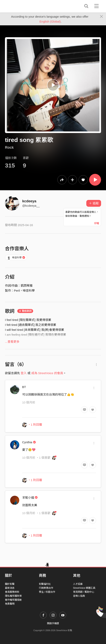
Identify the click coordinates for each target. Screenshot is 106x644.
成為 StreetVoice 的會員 (47, 373)
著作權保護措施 (13, 600)
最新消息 (10, 588)
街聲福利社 (45, 584)
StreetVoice (21, 6)
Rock (9, 147)
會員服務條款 (12, 592)
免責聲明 (10, 604)
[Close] (102, 17)
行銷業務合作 (46, 588)
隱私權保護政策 (13, 596)
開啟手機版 (53, 623)
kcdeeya (29, 201)
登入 (24, 373)
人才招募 (78, 584)
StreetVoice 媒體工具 (84, 588)
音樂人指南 (79, 596)
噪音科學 (16, 258)
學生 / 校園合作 (47, 592)
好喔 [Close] (97, 223)
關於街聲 (10, 584)
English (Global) (50, 21)
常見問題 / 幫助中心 (84, 592)
